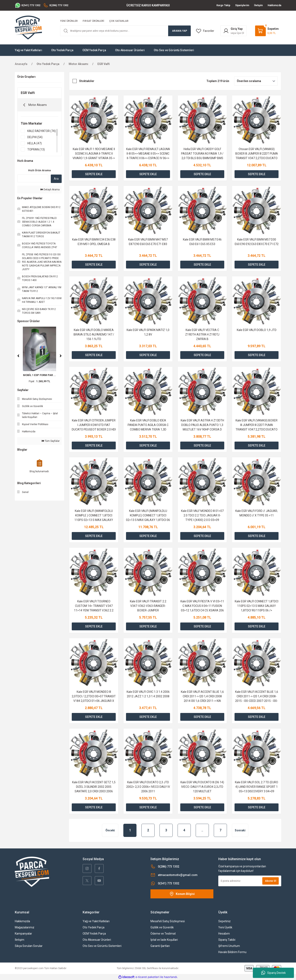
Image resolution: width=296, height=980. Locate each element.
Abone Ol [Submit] (271, 881)
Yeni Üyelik (225, 927)
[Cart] (267, 31)
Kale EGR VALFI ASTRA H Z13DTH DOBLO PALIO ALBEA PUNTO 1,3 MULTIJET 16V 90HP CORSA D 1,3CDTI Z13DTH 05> (202, 425)
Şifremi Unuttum (229, 946)
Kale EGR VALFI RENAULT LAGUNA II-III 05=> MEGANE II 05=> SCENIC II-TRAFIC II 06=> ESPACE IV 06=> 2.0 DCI (148, 154)
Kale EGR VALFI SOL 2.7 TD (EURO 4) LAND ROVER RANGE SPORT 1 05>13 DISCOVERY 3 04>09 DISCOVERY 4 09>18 (257, 787)
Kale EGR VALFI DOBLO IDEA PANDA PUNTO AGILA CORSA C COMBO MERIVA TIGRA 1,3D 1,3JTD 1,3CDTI (148, 425)
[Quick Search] (33, 178)
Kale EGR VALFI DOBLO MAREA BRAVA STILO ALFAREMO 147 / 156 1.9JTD (94, 334)
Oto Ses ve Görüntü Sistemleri (102, 946)
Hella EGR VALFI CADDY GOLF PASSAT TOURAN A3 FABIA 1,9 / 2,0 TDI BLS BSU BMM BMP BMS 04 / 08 (202, 154)
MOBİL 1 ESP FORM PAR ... (39, 375)
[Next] (61, 356)
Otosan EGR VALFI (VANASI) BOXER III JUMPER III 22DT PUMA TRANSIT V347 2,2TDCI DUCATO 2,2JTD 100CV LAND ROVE (257, 154)
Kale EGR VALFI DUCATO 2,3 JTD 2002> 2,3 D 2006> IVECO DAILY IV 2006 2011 (148, 787)
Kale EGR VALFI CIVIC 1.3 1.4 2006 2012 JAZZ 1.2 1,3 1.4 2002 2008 (148, 694)
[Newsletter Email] (250, 881)
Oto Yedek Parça (94, 927)
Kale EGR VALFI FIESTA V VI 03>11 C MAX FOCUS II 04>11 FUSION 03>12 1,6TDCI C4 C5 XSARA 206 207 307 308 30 (202, 606)
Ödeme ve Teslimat (163, 934)
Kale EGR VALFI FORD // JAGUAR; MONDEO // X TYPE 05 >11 (257, 513)
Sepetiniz (224, 921)
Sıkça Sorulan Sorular (29, 946)
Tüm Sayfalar (51, 441)
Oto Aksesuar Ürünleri (97, 940)
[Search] (125, 31)
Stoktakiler (87, 81)
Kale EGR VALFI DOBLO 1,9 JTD (257, 330)
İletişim (20, 940)
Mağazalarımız (25, 927)
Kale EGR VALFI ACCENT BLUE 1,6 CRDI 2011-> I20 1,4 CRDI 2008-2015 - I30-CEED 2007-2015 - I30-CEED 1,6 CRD (257, 697)
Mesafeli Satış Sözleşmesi (168, 921)
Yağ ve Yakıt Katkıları (96, 921)
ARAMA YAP (180, 31)
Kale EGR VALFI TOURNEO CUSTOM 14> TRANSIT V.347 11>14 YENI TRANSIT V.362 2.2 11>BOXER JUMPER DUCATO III (94, 606)
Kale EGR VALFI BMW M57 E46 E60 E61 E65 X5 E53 (202, 242)
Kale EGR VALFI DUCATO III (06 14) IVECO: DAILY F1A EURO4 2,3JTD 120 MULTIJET (202, 787)
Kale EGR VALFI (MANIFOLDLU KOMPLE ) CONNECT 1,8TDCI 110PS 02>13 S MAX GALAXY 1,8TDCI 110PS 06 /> (94, 516)
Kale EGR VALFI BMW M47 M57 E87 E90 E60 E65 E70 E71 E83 (148, 242)
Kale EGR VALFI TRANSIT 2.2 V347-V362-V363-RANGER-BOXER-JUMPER (148, 606)
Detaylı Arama (50, 190)
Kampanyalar (23, 934)
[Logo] (28, 27)
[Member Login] (234, 31)
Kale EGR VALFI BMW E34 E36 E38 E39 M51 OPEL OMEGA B (94, 242)
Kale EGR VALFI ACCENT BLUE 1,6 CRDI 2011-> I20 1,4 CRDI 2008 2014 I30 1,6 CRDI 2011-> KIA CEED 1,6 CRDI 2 (202, 697)
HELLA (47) (35, 143)
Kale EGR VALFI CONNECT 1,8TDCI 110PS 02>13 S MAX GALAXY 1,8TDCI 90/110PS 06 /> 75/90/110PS (257, 606)
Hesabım (224, 934)
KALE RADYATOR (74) (42, 131)
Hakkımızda (22, 921)
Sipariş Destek (273, 973)
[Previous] (18, 356)
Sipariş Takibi (227, 940)
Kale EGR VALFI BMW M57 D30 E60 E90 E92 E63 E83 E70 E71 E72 (257, 242)
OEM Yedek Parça (94, 934)
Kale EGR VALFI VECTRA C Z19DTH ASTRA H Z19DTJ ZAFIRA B (202, 334)
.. (202, 830)
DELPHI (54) (35, 137)
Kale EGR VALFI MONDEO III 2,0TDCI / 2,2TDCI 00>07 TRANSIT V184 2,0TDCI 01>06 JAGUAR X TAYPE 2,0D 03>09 (94, 697)
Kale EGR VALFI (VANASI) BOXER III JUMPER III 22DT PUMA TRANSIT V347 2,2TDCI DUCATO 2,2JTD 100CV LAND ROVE (257, 425)
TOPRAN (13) (36, 149)
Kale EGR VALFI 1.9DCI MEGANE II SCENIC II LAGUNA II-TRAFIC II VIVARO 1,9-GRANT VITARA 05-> (94, 154)
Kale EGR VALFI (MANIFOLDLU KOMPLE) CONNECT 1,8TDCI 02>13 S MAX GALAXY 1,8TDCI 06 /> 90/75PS (148, 516)
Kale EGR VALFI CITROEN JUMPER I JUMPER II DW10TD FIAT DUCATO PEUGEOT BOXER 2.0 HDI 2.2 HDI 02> (94, 425)
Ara (56, 179)
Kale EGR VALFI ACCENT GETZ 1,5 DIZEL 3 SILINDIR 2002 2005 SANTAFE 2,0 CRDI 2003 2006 (94, 787)
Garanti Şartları (160, 946)
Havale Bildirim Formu (232, 952)
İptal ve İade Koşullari (164, 940)
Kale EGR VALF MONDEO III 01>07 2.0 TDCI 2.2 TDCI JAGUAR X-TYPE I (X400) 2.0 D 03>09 (202, 515)
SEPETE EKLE (94, 174)
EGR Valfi (104, 64)
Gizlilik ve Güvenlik (162, 927)
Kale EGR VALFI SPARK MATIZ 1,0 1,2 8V (148, 332)
